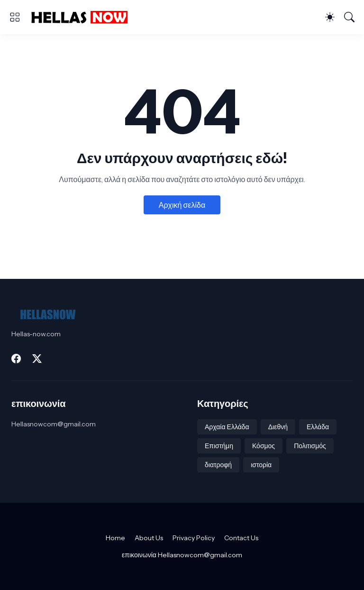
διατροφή (218, 465)
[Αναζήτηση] (349, 17)
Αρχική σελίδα (182, 205)
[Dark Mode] (330, 17)
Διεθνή (278, 427)
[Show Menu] (15, 17)
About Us (149, 538)
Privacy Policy (194, 538)
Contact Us (241, 538)
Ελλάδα (318, 427)
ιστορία (261, 465)
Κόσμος (264, 446)
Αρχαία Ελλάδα (227, 427)
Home (115, 538)
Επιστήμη (219, 446)
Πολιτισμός (310, 446)
